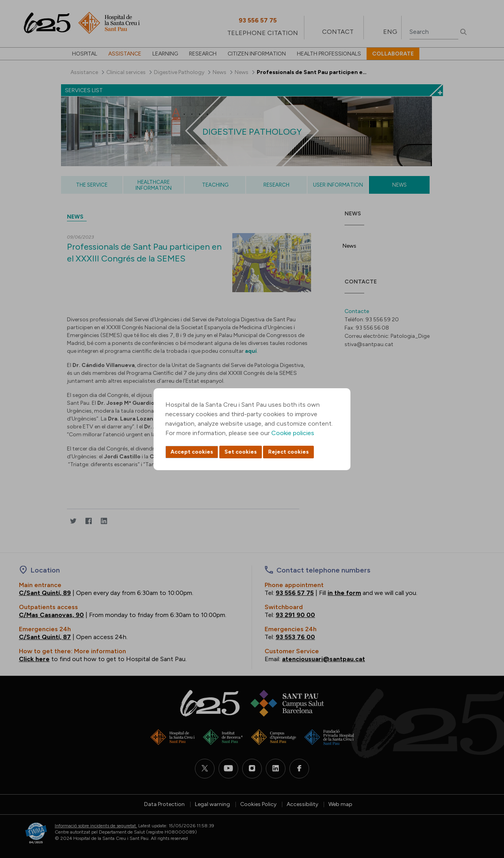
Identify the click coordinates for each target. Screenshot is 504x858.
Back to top (484, 809)
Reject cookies (288, 452)
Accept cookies (192, 452)
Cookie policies (293, 433)
